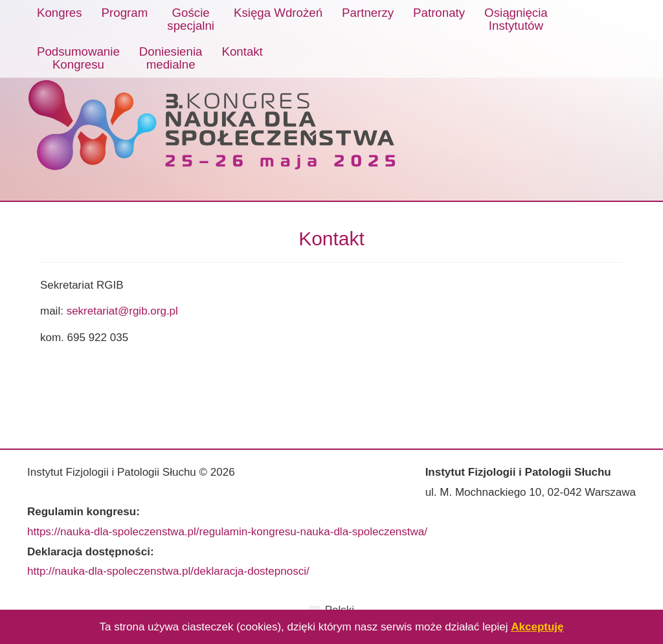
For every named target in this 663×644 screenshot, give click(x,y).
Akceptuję (537, 627)
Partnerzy (368, 13)
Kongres (60, 13)
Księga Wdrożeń (278, 13)
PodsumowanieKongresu (78, 58)
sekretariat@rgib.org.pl (122, 311)
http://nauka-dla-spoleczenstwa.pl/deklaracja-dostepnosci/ (168, 571)
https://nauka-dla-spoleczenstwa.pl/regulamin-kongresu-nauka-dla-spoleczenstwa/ (227, 532)
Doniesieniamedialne (171, 58)
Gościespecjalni (191, 19)
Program (125, 13)
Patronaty (439, 13)
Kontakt (242, 51)
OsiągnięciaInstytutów (516, 19)
